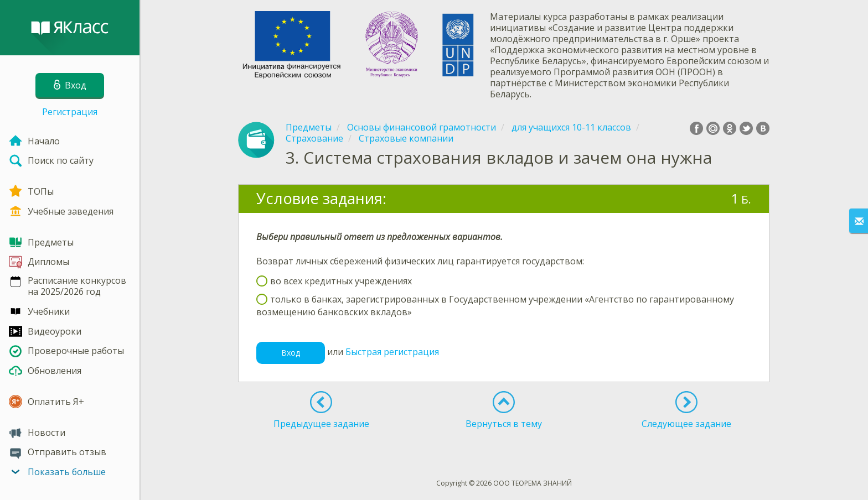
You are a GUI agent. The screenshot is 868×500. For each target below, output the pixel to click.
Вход (291, 353)
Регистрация (70, 112)
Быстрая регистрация (392, 352)
